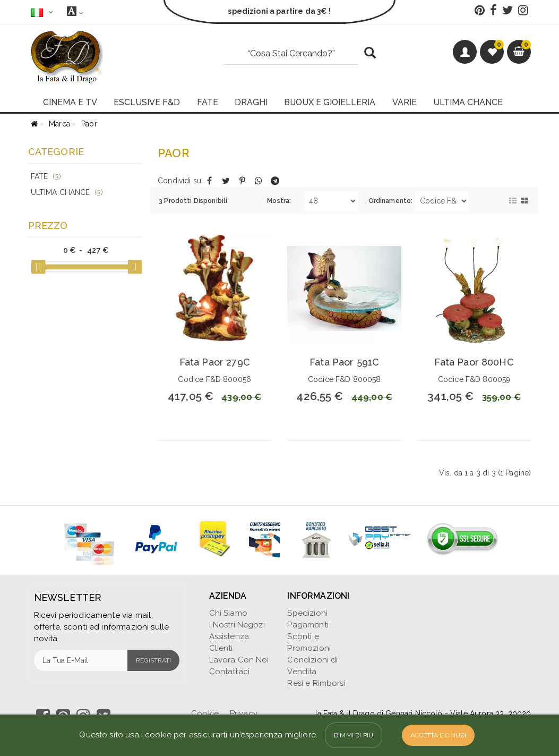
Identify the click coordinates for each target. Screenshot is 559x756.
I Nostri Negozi (237, 625)
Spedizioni (307, 613)
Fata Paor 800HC (474, 362)
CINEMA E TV (70, 102)
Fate (46, 176)
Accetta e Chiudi (438, 735)
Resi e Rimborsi (316, 683)
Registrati (153, 660)
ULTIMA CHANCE (468, 102)
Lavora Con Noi (239, 660)
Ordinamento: (391, 201)
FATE (208, 102)
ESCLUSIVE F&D (147, 102)
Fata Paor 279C (215, 362)
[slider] (38, 267)
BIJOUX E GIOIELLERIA (330, 102)
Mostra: (279, 201)
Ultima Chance (67, 192)
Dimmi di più (354, 735)
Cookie (205, 713)
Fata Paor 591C (344, 362)
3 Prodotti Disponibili (193, 201)
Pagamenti (308, 625)
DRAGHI (251, 102)
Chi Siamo (228, 613)
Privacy (244, 713)
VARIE (405, 102)
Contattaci (230, 672)
